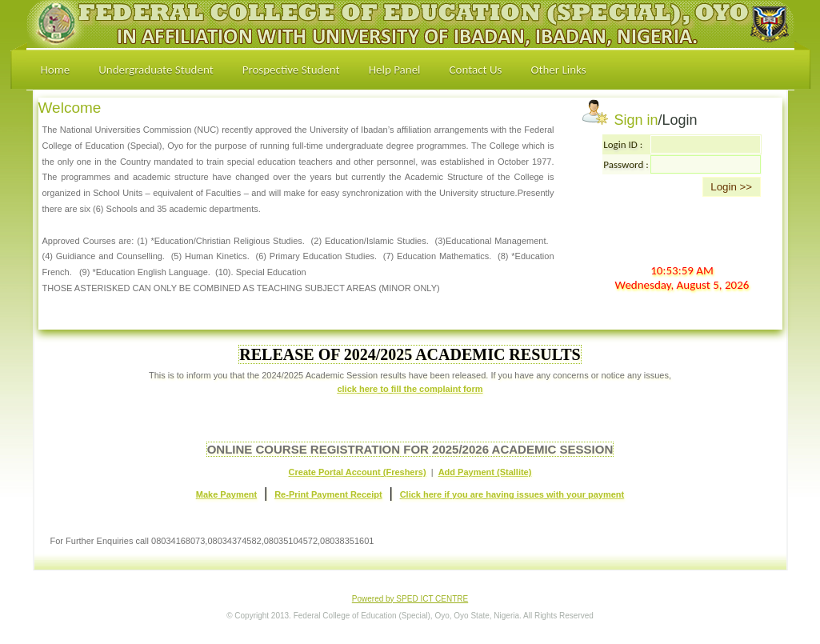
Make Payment (226, 494)
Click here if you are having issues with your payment (512, 494)
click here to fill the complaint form (410, 389)
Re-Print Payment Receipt (328, 494)
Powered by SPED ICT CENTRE (410, 599)
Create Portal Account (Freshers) (358, 472)
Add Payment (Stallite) (485, 472)
